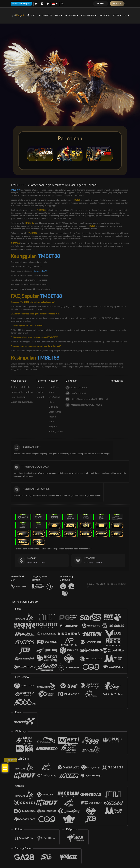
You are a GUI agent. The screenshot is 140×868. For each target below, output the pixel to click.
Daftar (117, 4)
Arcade (74, 15)
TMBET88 (15, 190)
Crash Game (58, 15)
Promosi (40, 387)
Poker (87, 15)
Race (51, 402)
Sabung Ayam (117, 15)
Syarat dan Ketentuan (22, 402)
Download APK (40, 271)
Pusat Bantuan (18, 397)
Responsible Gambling (22, 392)
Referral (40, 397)
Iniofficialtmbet (76, 393)
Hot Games (54, 387)
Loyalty (39, 392)
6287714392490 (77, 388)
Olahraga (41, 15)
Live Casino (54, 397)
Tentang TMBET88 (20, 387)
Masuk (101, 4)
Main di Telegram (21, 4)
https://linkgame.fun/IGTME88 (84, 405)
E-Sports (100, 15)
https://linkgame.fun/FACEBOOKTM (87, 399)
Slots (51, 392)
